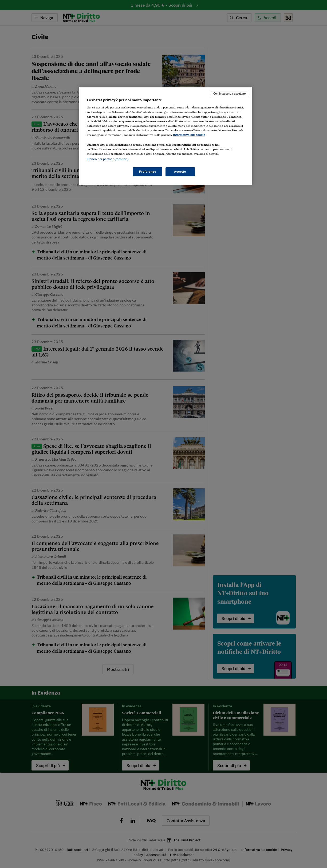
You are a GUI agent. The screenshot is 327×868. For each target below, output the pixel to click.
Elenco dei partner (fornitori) (108, 159)
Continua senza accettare (230, 94)
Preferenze (148, 172)
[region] (166, 136)
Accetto (180, 172)
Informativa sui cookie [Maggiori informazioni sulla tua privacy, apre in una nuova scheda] (189, 135)
